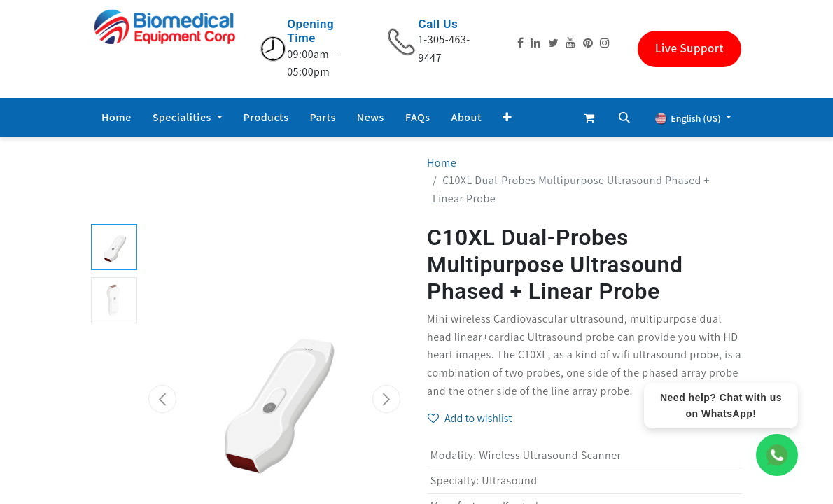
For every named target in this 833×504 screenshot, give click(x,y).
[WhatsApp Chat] (777, 455)
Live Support (689, 48)
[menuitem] (117, 118)
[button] (507, 118)
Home (442, 163)
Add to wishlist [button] (470, 418)
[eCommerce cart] (589, 118)
